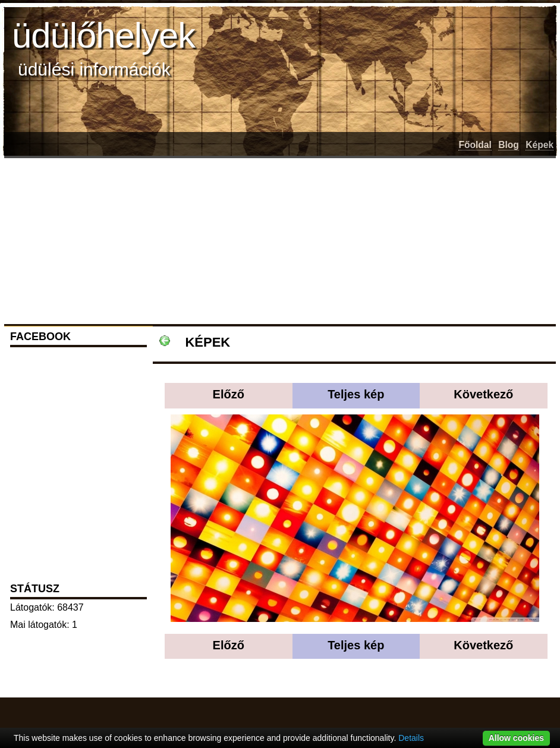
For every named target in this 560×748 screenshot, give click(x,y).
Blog (509, 145)
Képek (539, 145)
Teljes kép (356, 394)
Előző (229, 394)
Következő (483, 394)
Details (411, 738)
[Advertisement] (196, 239)
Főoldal (475, 145)
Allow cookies (516, 738)
